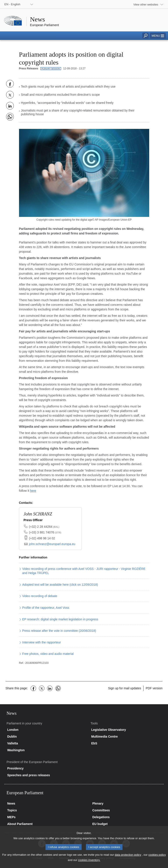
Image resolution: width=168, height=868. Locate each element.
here (33, 491)
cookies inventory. (89, 864)
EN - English (12, 4)
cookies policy (157, 859)
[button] (158, 36)
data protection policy (128, 859)
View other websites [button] (146, 5)
